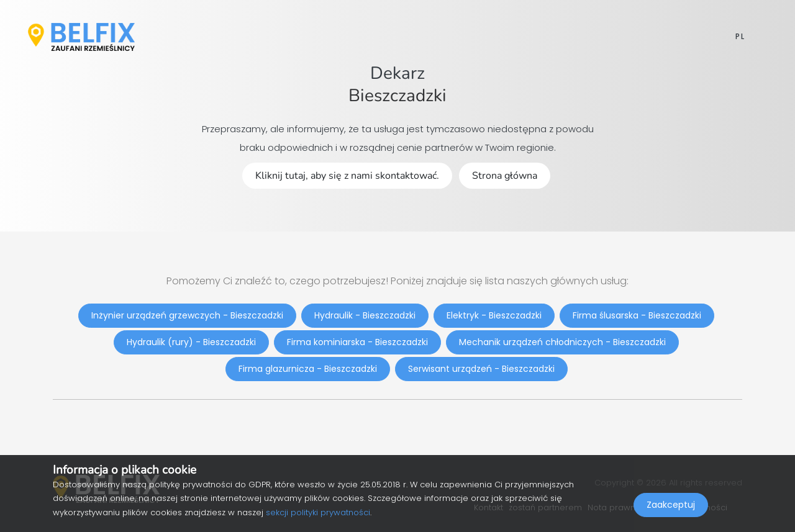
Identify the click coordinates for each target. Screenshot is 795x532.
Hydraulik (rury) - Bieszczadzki (191, 342)
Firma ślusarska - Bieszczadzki (637, 315)
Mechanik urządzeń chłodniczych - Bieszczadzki (562, 342)
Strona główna (505, 176)
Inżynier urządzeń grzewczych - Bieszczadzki (187, 315)
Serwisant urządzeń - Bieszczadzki (481, 369)
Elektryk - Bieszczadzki (494, 315)
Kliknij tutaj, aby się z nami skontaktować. (347, 176)
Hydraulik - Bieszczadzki (365, 315)
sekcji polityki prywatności (318, 512)
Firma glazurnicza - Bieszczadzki (308, 369)
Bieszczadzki (397, 96)
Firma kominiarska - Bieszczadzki (357, 342)
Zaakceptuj (671, 505)
